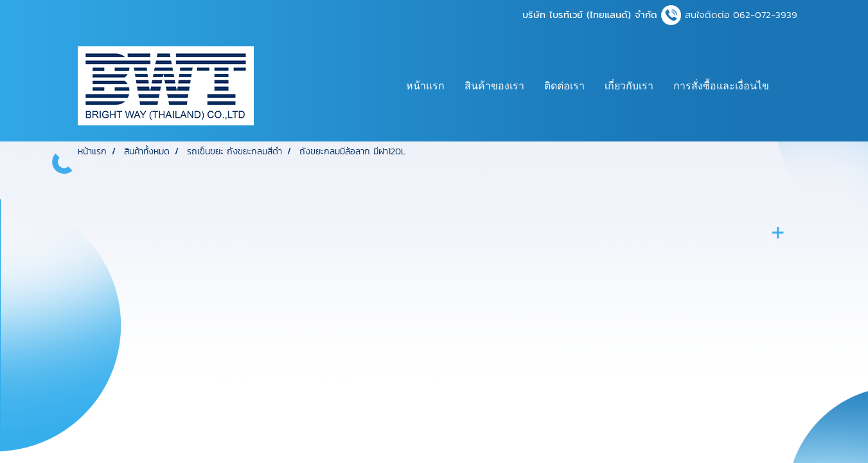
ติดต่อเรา (564, 86)
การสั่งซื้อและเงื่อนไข (721, 86)
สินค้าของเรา (494, 86)
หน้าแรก (425, 86)
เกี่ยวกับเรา (629, 86)
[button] (790, 86)
